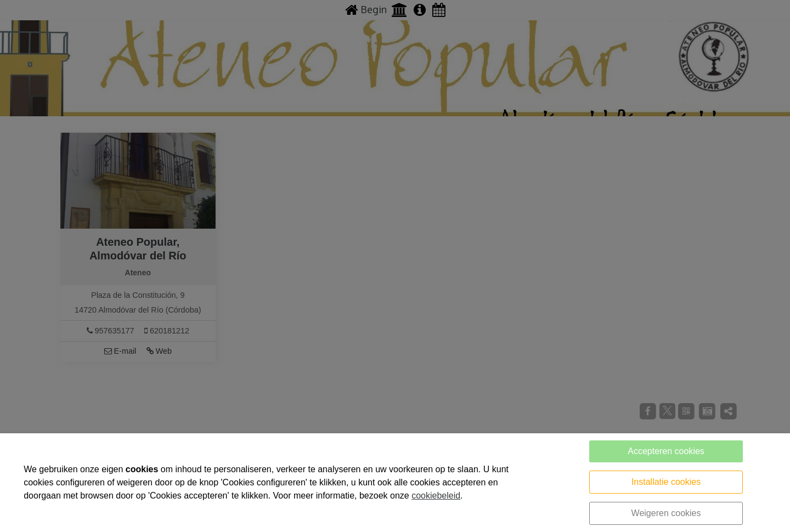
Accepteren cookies (666, 451)
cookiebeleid (436, 496)
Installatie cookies (666, 482)
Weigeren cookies (666, 513)
